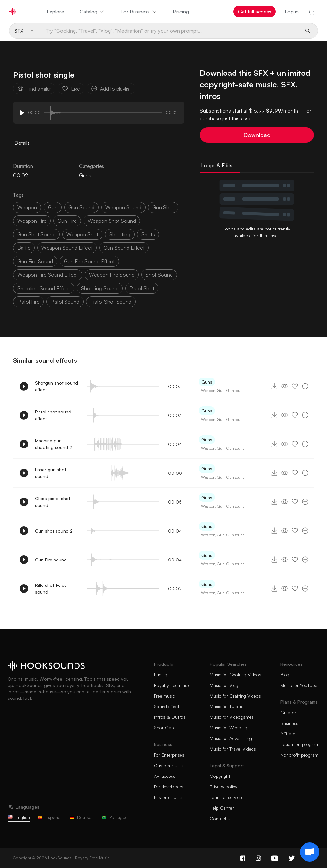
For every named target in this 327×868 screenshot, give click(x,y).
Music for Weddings (230, 728)
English (19, 817)
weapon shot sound (112, 221)
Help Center (222, 808)
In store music (168, 797)
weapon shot (82, 234)
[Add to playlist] (305, 386)
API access (165, 776)
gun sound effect (124, 248)
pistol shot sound (111, 302)
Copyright (220, 776)
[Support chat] (310, 852)
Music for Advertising (231, 738)
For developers (169, 787)
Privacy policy (224, 787)
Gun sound (236, 391)
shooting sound (100, 288)
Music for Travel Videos (233, 749)
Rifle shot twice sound (51, 588)
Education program (300, 744)
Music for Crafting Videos (235, 696)
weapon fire (32, 221)
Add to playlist (111, 89)
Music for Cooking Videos (235, 675)
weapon (27, 207)
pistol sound (65, 302)
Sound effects (168, 706)
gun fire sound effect (89, 261)
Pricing (181, 12)
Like (71, 89)
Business (289, 723)
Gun (221, 391)
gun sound (81, 207)
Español (50, 817)
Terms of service (226, 797)
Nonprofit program (299, 755)
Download (257, 135)
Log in (292, 12)
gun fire (67, 221)
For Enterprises (169, 755)
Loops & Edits (217, 165)
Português (116, 817)
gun (53, 207)
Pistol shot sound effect (53, 415)
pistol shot (142, 288)
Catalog (92, 12)
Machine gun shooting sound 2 (53, 444)
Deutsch (82, 817)
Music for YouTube (299, 685)
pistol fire (28, 302)
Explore (55, 12)
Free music (164, 696)
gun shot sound (36, 234)
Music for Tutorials (228, 706)
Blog (285, 675)
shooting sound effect (44, 288)
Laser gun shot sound (51, 473)
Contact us (221, 818)
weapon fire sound (112, 275)
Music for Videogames (232, 717)
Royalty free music (172, 685)
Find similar (34, 89)
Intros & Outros (170, 717)
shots (148, 234)
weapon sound (123, 207)
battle (24, 248)
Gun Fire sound (51, 560)
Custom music (168, 765)
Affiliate (288, 734)
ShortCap (164, 728)
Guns (85, 175)
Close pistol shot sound (53, 502)
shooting (120, 234)
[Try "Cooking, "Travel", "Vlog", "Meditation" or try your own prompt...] (170, 31)
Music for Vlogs (225, 685)
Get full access (255, 12)
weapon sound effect (67, 248)
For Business (139, 12)
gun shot (163, 207)
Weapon (208, 391)
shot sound (159, 275)
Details (22, 143)
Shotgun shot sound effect (57, 386)
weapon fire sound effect (48, 275)
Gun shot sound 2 (54, 531)
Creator (288, 712)
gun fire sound (35, 261)
